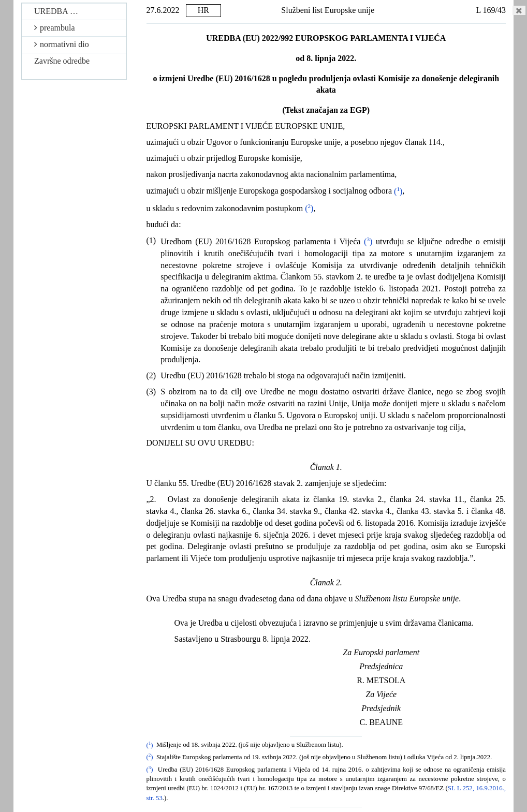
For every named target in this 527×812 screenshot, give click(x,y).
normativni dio (62, 44)
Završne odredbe (62, 61)
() (398, 191)
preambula (55, 28)
